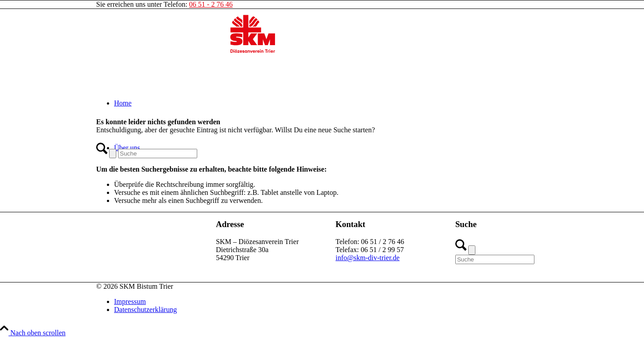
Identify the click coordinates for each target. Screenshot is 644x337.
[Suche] (158, 154)
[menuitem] (331, 103)
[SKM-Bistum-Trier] (253, 51)
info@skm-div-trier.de (367, 258)
